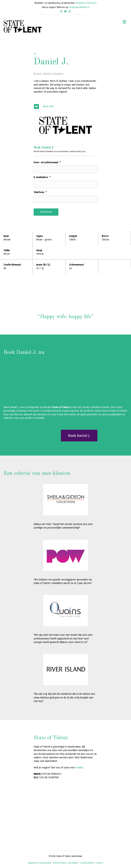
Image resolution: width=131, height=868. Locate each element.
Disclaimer (73, 863)
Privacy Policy (60, 863)
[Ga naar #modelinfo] (65, 107)
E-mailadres (42, 177)
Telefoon (40, 192)
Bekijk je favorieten (86, 3)
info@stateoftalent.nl (79, 7)
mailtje (79, 768)
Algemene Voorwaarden (40, 863)
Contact (99, 863)
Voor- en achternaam (47, 162)
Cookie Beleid (87, 863)
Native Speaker (53, 74)
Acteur (38, 74)
